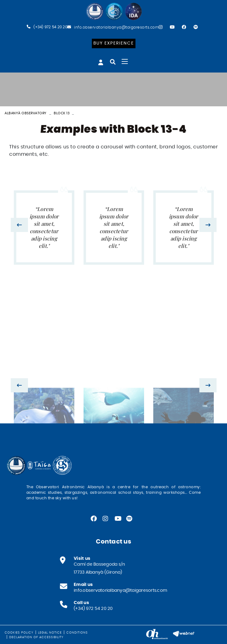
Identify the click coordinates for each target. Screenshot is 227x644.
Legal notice (50, 633)
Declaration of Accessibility (36, 637)
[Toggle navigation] (125, 61)
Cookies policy (19, 633)
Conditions (77, 633)
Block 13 (62, 113)
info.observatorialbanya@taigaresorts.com (116, 27)
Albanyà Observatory (26, 113)
